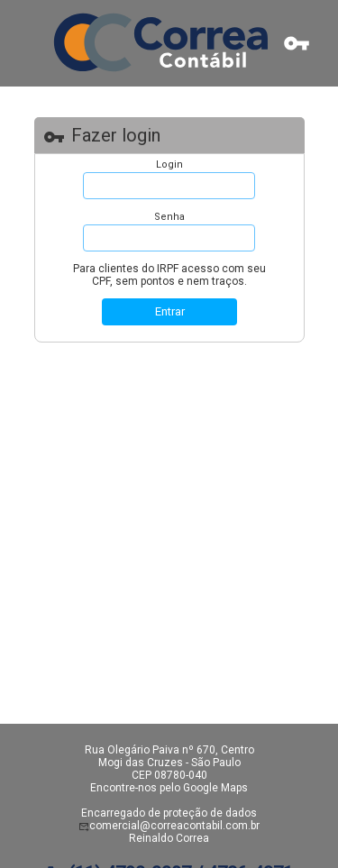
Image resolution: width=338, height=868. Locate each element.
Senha (169, 217)
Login (169, 164)
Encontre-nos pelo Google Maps (169, 788)
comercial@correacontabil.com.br (174, 826)
